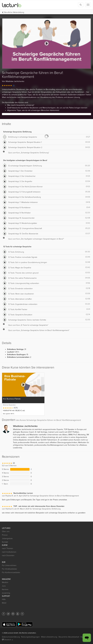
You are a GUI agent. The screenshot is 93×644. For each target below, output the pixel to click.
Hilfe (4, 599)
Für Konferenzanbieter (11, 572)
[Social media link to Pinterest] (13, 614)
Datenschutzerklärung (11, 637)
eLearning (6, 593)
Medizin (5, 582)
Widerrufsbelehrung (49, 637)
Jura (4, 586)
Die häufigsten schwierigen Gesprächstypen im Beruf (25, 160)
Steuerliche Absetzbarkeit (69, 637)
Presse (5, 535)
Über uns (6, 531)
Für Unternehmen (9, 565)
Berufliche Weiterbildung (14, 12)
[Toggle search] (81, 5)
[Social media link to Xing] (22, 614)
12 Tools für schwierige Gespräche (17, 247)
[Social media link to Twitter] (8, 614)
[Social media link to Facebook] (4, 614)
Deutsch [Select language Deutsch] (7, 640)
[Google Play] (25, 624)
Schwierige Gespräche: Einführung (17, 132)
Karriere (5, 589)
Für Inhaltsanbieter (10, 569)
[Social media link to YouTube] (18, 614)
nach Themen (7, 548)
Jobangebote (7, 538)
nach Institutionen (9, 552)
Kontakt (5, 542)
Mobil (4, 603)
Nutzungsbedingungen (30, 637)
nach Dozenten (8, 555)
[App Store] (9, 624)
